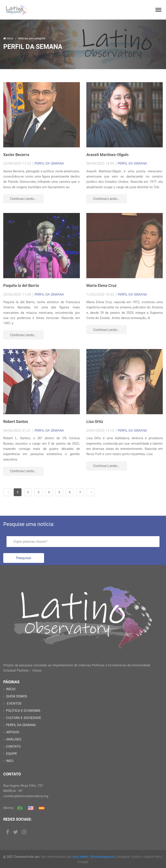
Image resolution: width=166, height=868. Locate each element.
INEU (10, 761)
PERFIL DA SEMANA (49, 163)
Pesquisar (24, 558)
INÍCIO (11, 689)
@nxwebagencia (103, 857)
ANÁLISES (14, 739)
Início (9, 38)
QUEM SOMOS (17, 696)
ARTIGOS (13, 732)
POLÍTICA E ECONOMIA (23, 711)
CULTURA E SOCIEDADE (24, 718)
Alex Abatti (80, 857)
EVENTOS (14, 703)
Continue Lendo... (23, 199)
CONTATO (13, 747)
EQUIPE (12, 754)
